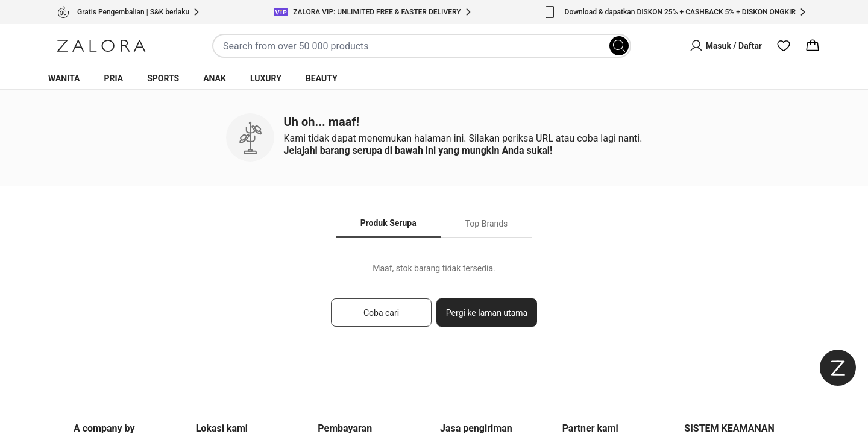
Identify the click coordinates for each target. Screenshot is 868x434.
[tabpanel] (434, 300)
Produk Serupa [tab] (388, 223)
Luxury (266, 78)
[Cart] (813, 46)
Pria (114, 78)
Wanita (64, 78)
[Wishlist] (784, 46)
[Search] (619, 46)
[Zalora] (101, 46)
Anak (215, 78)
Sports (163, 78)
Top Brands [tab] (487, 224)
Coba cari (381, 313)
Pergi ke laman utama (487, 313)
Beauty (322, 78)
